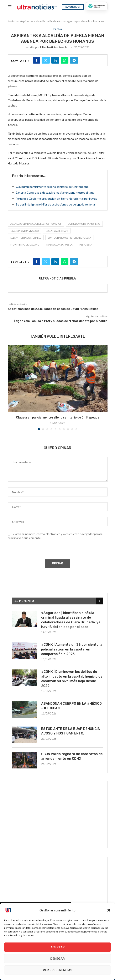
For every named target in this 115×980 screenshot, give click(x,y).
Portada (13, 21)
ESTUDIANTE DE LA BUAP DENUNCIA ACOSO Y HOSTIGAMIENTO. (70, 731)
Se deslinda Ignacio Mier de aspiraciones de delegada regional (56, 204)
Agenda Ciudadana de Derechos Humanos (36, 224)
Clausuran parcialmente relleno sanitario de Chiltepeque (52, 187)
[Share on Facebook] (36, 60)
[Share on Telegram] (74, 60)
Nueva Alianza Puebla (59, 245)
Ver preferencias (58, 970)
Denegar (57, 959)
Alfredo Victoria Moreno (84, 224)
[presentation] (39, 550)
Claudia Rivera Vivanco (25, 231)
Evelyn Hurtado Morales (26, 238)
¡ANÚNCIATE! (73, 7)
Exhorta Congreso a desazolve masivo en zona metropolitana (55, 192)
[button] (109, 910)
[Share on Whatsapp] (65, 60)
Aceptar (58, 947)
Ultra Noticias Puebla (54, 47)
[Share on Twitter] (46, 60)
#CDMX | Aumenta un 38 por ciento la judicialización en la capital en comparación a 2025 (72, 649)
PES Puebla (86, 245)
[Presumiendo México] (96, 6)
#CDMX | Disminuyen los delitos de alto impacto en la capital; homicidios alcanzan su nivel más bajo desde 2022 (72, 679)
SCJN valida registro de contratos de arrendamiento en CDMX (72, 756)
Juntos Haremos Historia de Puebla (70, 238)
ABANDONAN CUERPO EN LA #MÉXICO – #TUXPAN (71, 706)
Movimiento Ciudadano (25, 245)
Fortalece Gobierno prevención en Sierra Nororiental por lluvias (56, 199)
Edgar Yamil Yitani (57, 231)
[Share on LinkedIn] (55, 60)
